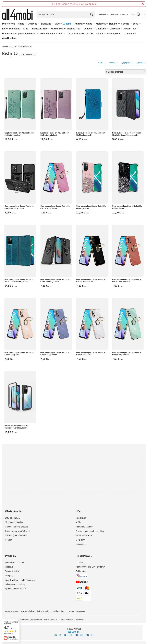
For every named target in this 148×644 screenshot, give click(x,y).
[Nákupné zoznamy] (119, 14)
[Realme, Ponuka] (119, 24)
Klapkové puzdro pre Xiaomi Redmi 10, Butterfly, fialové (55, 134)
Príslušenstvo (47, 34)
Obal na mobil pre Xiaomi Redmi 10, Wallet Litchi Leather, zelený (19, 280)
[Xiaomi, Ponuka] (72, 24)
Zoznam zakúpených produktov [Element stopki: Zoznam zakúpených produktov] (90, 531)
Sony (135, 24)
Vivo (57, 24)
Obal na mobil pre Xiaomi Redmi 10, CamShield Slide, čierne (19, 207)
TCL (68, 34)
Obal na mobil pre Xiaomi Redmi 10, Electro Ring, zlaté (19, 354)
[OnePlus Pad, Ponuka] (18, 38)
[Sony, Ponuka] (140, 24)
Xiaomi (67, 24)
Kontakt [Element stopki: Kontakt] (8, 540)
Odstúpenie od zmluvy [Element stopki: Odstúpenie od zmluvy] (15, 584)
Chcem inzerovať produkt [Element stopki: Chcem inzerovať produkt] (16, 527)
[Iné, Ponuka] (7, 29)
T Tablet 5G (129, 34)
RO (76, 635)
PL (71, 635)
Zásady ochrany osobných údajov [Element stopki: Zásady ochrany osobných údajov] (20, 580)
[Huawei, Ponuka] (84, 24)
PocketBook (114, 34)
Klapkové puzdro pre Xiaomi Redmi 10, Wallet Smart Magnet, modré (127, 134)
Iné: (61, 34)
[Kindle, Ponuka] (105, 33)
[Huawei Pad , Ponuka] (65, 29)
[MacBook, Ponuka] (107, 29)
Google (125, 24)
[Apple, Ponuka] (26, 24)
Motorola (101, 24)
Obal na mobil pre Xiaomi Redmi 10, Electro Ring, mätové (127, 354)
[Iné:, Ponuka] (64, 33)
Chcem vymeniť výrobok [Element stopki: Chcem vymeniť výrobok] (16, 535)
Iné (4, 29)
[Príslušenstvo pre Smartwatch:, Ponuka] (38, 33)
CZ (60, 635)
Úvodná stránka (8, 47)
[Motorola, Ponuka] (107, 24)
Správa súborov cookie (15, 589)
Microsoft (115, 29)
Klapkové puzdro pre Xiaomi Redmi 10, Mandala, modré (91, 134)
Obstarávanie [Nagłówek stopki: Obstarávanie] (13, 511)
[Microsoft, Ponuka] (121, 29)
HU (66, 635)
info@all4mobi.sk (32, 611)
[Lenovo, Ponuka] (93, 29)
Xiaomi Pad (130, 29)
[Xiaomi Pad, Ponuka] (137, 29)
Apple (21, 24)
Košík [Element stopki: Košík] (78, 522)
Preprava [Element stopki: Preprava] (9, 567)
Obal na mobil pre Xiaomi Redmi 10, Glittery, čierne (127, 207)
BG (82, 635)
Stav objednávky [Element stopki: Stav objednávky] (13, 518)
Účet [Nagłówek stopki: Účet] (79, 511)
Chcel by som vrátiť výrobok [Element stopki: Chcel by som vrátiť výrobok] (18, 531)
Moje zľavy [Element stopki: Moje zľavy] (81, 540)
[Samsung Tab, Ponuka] (48, 29)
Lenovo (88, 29)
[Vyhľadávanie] (91, 14)
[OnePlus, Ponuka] (39, 24)
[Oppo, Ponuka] (94, 24)
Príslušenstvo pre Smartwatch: (19, 34)
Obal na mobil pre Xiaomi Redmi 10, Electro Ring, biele (91, 354)
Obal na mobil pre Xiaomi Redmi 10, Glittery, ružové (91, 207)
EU (93, 635)
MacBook (101, 29)
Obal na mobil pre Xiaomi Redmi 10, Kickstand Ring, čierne (55, 280)
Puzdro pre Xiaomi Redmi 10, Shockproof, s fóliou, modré (16, 427)
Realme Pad (74, 29)
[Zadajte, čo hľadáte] (66, 14)
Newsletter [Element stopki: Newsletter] (81, 544)
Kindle (100, 34)
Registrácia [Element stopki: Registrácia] (81, 518)
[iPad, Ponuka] (30, 29)
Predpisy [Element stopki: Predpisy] (9, 576)
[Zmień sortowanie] (125, 72)
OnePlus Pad (9, 38)
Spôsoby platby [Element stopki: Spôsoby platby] (12, 571)
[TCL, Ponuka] (72, 33)
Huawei (78, 24)
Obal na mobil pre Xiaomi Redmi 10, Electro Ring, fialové (55, 207)
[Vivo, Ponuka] (61, 24)
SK (55, 635)
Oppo (89, 24)
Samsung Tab (39, 29)
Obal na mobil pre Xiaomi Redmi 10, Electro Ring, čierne (91, 280)
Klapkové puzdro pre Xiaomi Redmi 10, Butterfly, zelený (19, 134)
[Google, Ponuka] (131, 24)
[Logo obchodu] (17, 14)
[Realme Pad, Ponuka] (82, 29)
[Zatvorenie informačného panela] (143, 4)
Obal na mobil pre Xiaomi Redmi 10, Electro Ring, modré (55, 354)
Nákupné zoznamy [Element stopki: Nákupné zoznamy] (84, 527)
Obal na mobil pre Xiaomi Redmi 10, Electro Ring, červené (127, 280)
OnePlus (32, 24)
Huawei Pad (57, 29)
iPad (26, 29)
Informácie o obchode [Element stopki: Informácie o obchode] (15, 562)
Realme (113, 24)
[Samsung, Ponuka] (53, 24)
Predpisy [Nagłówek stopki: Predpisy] (11, 556)
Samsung (46, 24)
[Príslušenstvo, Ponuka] (56, 33)
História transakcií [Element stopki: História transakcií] (84, 535)
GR (87, 635)
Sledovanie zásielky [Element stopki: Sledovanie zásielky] (14, 522)
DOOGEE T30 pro (84, 34)
